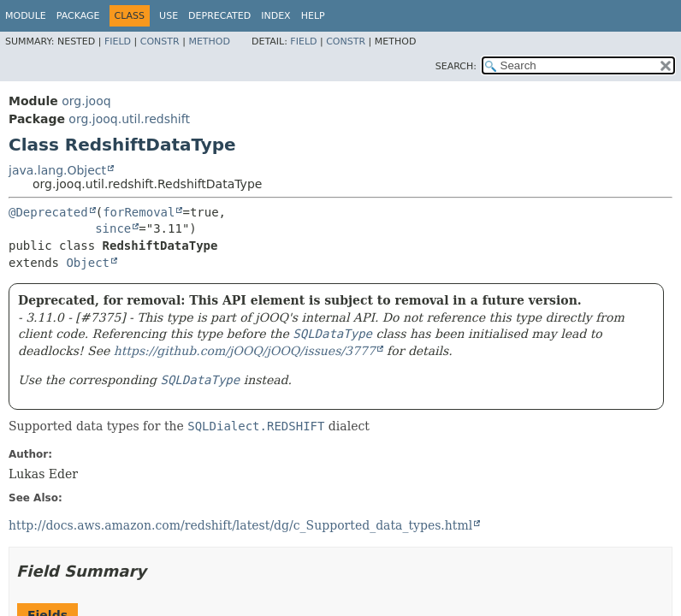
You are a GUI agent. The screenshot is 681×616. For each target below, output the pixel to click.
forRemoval (139, 212)
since (113, 228)
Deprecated (219, 16)
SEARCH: (456, 66)
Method (209, 41)
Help (313, 16)
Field (118, 41)
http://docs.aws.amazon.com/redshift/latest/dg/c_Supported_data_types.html (240, 525)
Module (26, 16)
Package (78, 16)
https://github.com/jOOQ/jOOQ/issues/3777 (245, 351)
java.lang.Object (57, 170)
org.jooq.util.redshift (129, 119)
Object (88, 263)
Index (275, 16)
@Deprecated (48, 212)
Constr (160, 41)
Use (169, 16)
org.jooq (86, 101)
